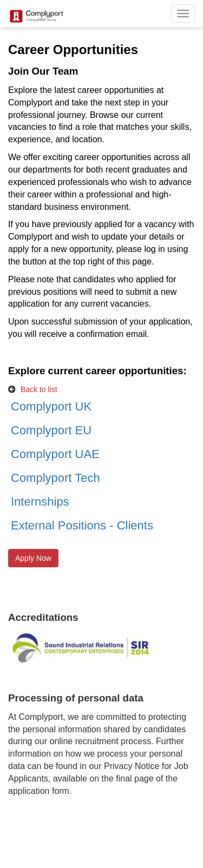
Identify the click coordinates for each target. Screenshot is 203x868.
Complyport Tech (55, 478)
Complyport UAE (55, 454)
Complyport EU (51, 430)
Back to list (39, 389)
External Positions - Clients (82, 525)
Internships (40, 502)
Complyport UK (51, 406)
